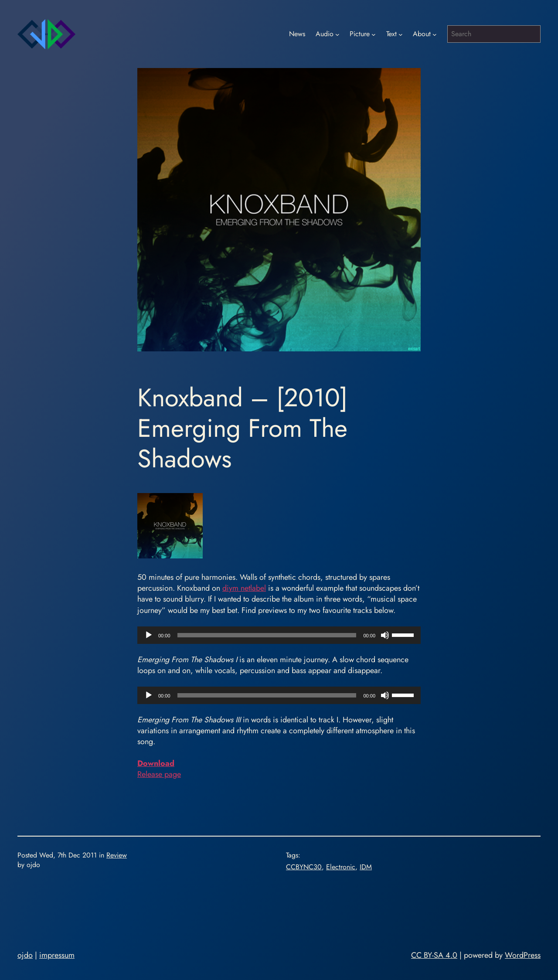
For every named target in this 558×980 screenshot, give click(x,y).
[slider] (267, 635)
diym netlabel (244, 588)
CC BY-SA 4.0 (434, 955)
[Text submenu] (401, 34)
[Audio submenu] (337, 34)
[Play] (149, 635)
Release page (159, 774)
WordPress (523, 955)
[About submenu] (435, 34)
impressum (57, 955)
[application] (279, 635)
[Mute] (385, 635)
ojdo (25, 955)
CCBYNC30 (304, 867)
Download (156, 763)
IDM (366, 867)
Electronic (341, 867)
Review (117, 855)
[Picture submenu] (374, 34)
